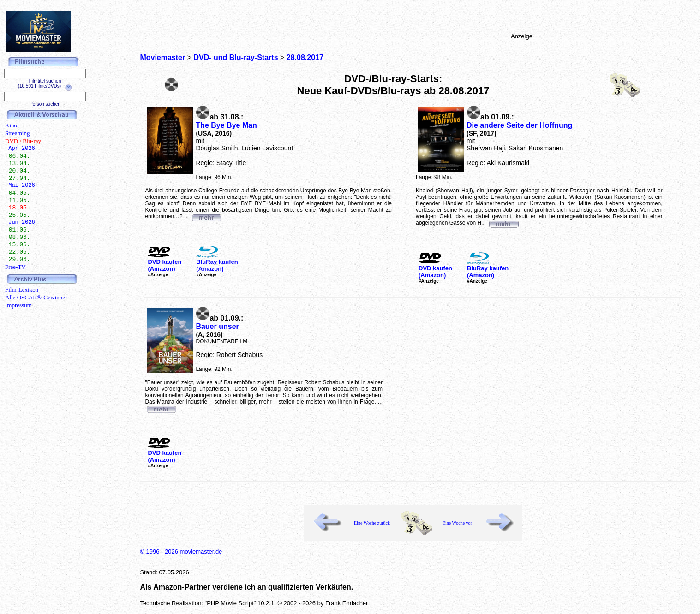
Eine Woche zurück (372, 523)
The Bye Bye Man (226, 125)
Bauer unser (217, 326)
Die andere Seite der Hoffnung (519, 125)
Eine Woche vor (457, 523)
